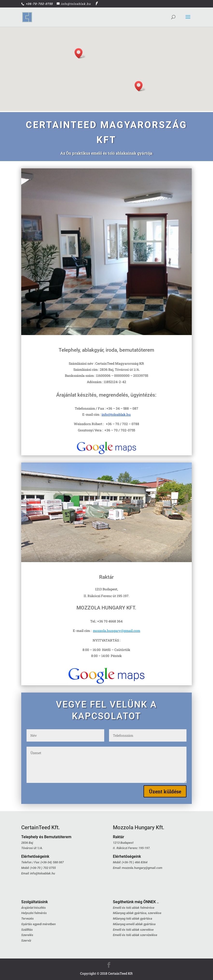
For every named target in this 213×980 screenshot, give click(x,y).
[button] (80, 53)
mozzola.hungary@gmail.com (117, 631)
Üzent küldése (165, 791)
